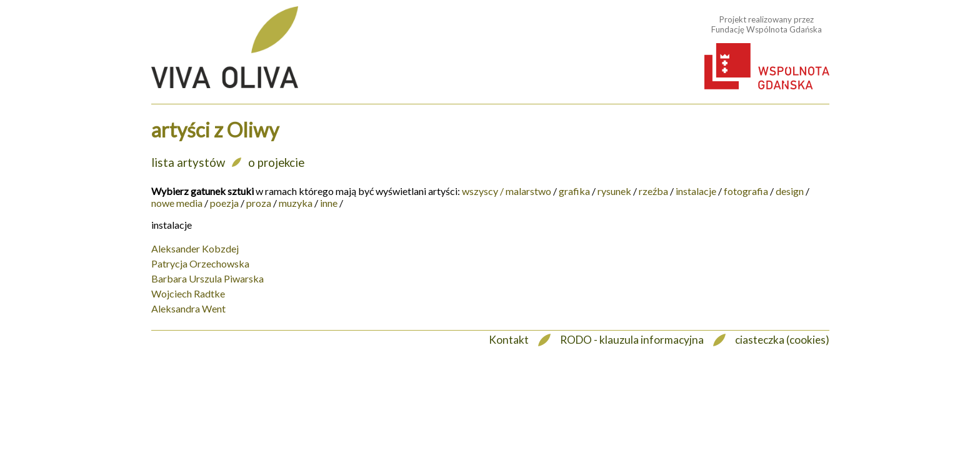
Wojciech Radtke (188, 293)
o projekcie (276, 162)
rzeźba (653, 191)
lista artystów (188, 162)
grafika (574, 191)
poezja (224, 203)
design (790, 191)
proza (259, 203)
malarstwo (528, 191)
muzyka (296, 203)
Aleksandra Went (188, 308)
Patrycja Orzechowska (200, 263)
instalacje (696, 191)
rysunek (614, 191)
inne (329, 203)
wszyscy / (483, 191)
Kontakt (509, 340)
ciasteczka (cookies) (782, 340)
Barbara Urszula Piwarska (207, 278)
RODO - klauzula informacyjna (632, 340)
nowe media (177, 203)
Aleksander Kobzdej (195, 248)
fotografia (746, 191)
